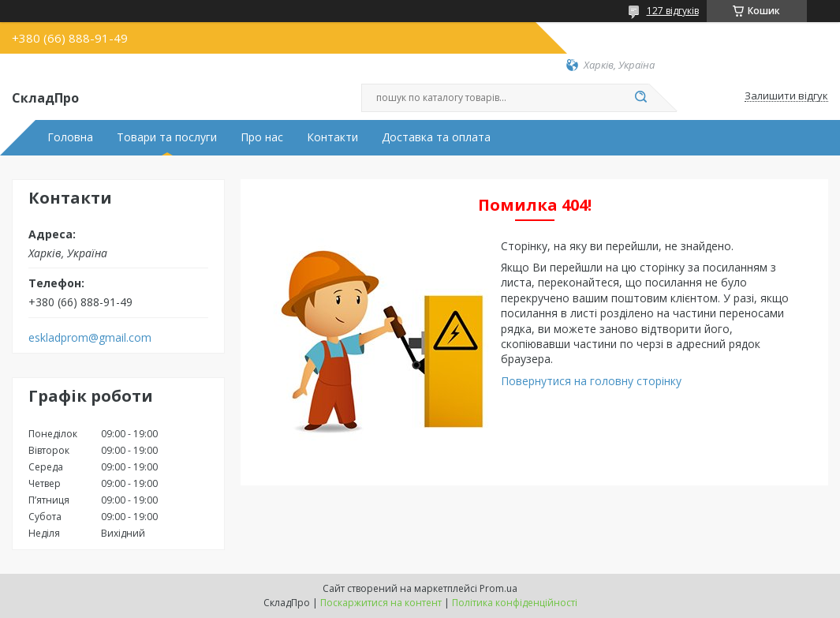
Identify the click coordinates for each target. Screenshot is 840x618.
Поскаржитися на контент (381, 603)
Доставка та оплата (436, 137)
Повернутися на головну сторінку (591, 381)
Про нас (262, 137)
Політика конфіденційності (515, 603)
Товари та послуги (167, 137)
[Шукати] (641, 98)
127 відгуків (673, 11)
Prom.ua (498, 588)
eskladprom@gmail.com (90, 338)
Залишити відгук (786, 96)
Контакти (332, 137)
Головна (70, 137)
